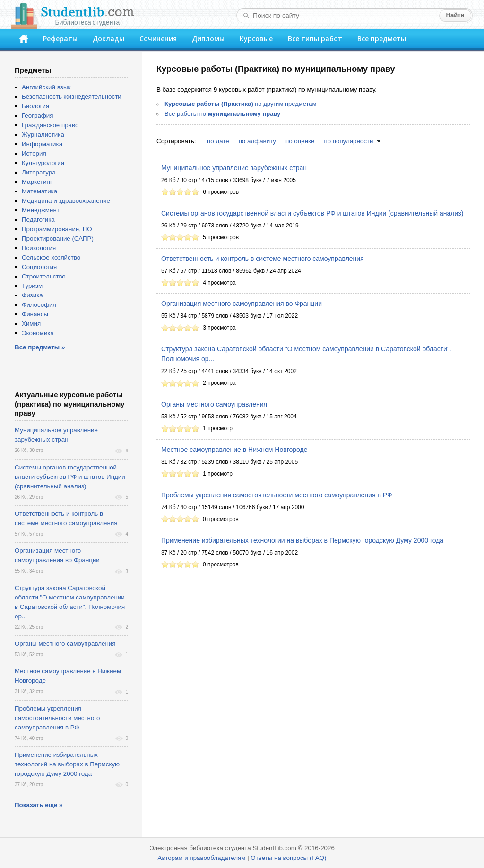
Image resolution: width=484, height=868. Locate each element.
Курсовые (256, 39)
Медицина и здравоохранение (66, 201)
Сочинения (158, 39)
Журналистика (43, 135)
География (37, 116)
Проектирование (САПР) (58, 239)
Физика (32, 295)
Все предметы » (40, 347)
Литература (39, 172)
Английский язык (46, 87)
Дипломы (208, 39)
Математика (39, 191)
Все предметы (382, 39)
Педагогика (38, 220)
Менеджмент (41, 210)
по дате (218, 141)
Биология (35, 106)
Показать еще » (39, 805)
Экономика (38, 333)
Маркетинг (37, 182)
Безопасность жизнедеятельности (72, 97)
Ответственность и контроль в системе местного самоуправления (263, 259)
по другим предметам (240, 104)
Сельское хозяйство (51, 257)
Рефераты (60, 39)
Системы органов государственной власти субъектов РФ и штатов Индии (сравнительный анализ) (312, 213)
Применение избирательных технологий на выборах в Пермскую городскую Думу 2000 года (302, 540)
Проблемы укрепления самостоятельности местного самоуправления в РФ (277, 495)
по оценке (300, 141)
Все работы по (222, 114)
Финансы (35, 314)
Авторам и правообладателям (202, 858)
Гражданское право (50, 125)
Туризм (32, 286)
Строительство (44, 276)
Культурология (43, 163)
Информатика (42, 144)
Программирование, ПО (57, 229)
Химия (31, 324)
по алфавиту (257, 141)
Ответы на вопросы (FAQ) (288, 858)
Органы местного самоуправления (214, 404)
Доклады (108, 39)
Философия (39, 305)
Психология (39, 248)
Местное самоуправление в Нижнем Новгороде (234, 450)
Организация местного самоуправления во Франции (242, 304)
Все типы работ (315, 39)
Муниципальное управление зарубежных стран (234, 168)
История (34, 153)
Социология (39, 267)
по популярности (348, 141)
